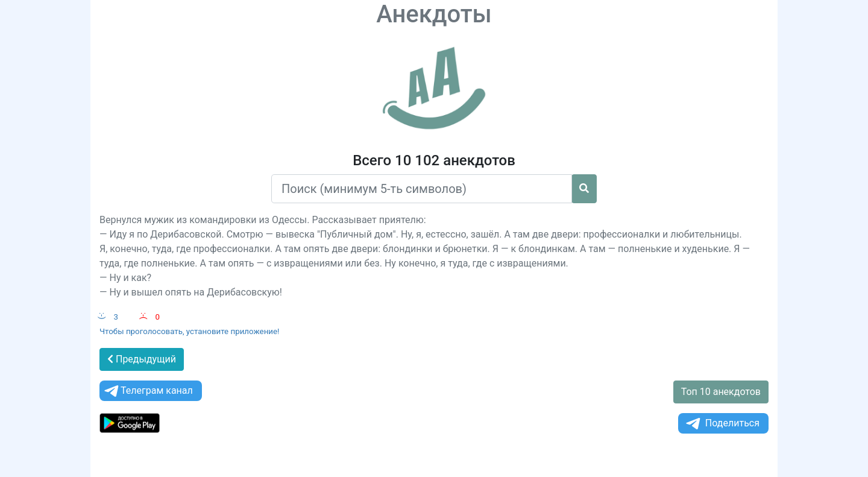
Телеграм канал (148, 391)
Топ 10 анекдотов (721, 392)
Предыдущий (142, 359)
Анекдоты (434, 14)
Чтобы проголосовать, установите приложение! (190, 331)
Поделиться (722, 424)
